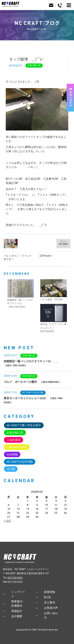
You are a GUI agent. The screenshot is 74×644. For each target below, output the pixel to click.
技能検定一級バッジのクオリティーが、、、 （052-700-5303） (20, 304)
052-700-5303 (15, 578)
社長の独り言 (34, 65)
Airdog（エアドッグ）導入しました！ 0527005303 (53, 328)
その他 (11, 469)
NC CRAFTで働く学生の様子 (24, 425)
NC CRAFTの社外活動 (33, 393)
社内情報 (12, 454)
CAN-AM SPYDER (17, 447)
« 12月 (7, 521)
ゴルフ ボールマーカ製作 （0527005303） (32, 382)
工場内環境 (14, 440)
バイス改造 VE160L (52, 300)
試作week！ (46, 256)
